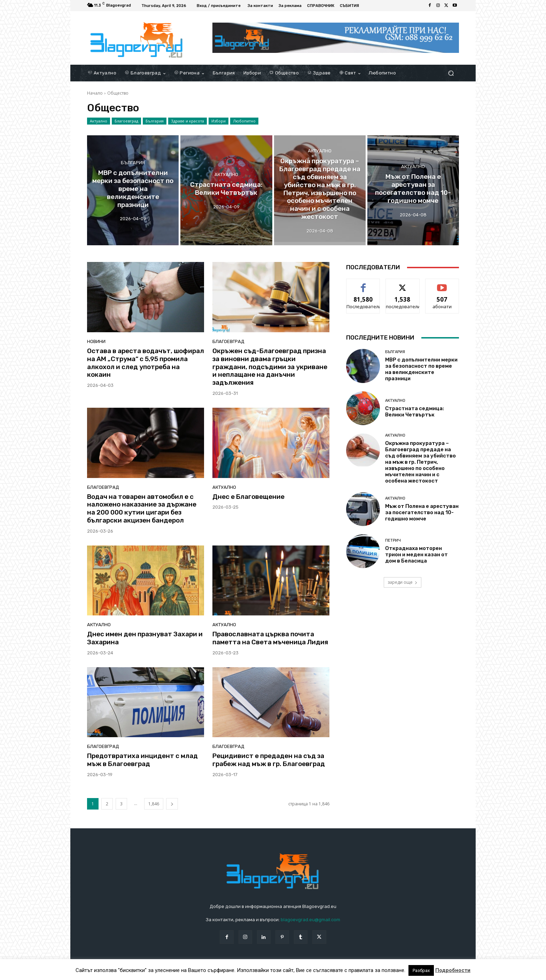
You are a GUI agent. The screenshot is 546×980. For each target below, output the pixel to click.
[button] (451, 73)
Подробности (453, 970)
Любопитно (244, 121)
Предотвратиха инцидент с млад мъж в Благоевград (142, 760)
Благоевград (126, 121)
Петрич (393, 540)
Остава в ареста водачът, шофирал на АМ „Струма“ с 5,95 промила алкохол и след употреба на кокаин (146, 363)
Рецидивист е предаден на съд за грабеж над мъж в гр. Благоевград (269, 760)
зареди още (403, 582)
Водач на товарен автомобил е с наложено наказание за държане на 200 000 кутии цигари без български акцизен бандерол (142, 508)
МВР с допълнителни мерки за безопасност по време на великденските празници (421, 369)
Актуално (99, 121)
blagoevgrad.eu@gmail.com (310, 920)
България (155, 121)
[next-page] (172, 804)
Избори (219, 121)
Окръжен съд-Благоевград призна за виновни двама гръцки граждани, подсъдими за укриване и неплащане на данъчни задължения (270, 367)
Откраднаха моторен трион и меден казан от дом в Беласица (416, 555)
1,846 (154, 804)
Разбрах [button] (421, 970)
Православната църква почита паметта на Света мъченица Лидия (270, 638)
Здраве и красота (188, 121)
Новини (96, 341)
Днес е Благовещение (248, 497)
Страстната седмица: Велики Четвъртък (415, 412)
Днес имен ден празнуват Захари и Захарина (145, 638)
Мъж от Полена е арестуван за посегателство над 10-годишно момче (422, 512)
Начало (95, 93)
